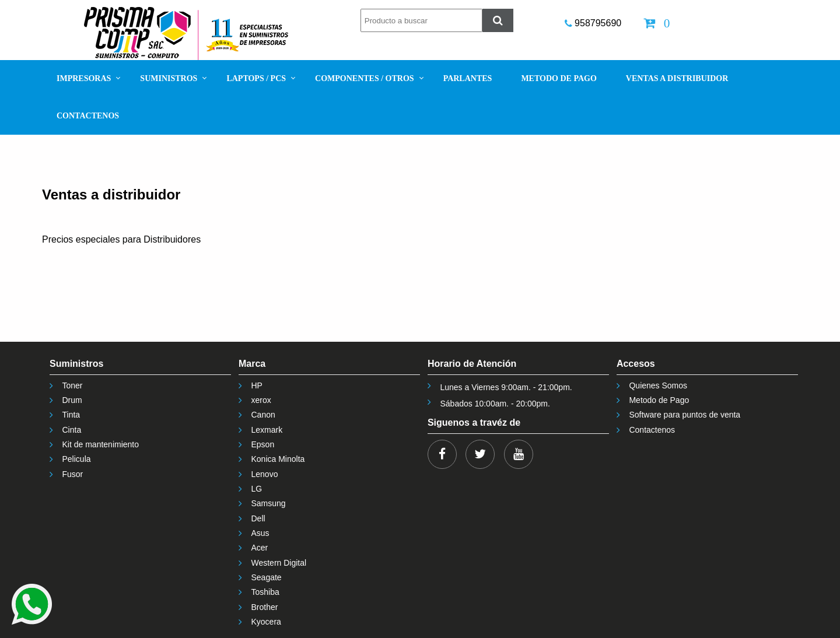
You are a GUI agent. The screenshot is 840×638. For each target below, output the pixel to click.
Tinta (71, 415)
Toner (73, 385)
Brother (264, 607)
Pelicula (77, 459)
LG (256, 489)
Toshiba (265, 592)
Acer (259, 548)
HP (256, 385)
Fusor (73, 474)
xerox (261, 400)
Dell (258, 518)
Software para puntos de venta (685, 415)
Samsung (268, 503)
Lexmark (267, 430)
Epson (262, 444)
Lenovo (264, 474)
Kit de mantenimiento (101, 444)
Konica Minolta (278, 459)
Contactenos (652, 430)
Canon (263, 415)
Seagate (266, 577)
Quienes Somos (658, 385)
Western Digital (279, 563)
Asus (260, 533)
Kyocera (266, 622)
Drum (72, 400)
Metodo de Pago (659, 400)
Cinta (72, 430)
